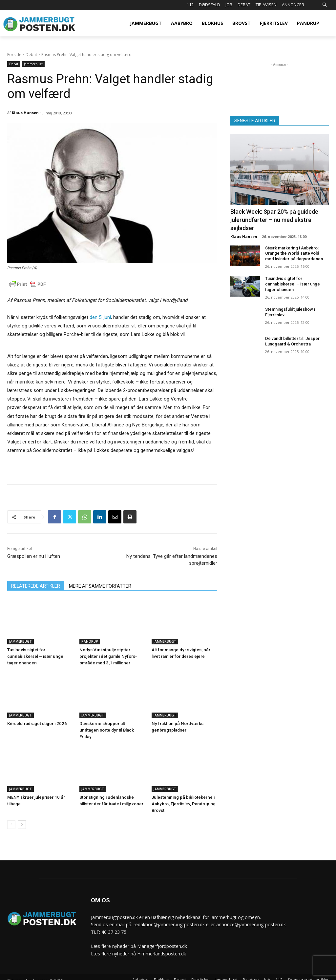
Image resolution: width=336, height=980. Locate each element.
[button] (324, 5)
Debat (31, 55)
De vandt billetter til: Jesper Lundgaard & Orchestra (292, 341)
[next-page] (22, 818)
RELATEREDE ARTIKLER (36, 586)
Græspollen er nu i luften (34, 556)
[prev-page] (11, 818)
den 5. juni (100, 317)
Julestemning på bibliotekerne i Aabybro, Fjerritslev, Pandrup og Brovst (183, 797)
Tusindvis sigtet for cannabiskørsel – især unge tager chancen (35, 656)
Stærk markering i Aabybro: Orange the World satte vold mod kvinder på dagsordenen (294, 254)
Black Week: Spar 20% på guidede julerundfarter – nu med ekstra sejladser (274, 220)
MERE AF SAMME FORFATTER (100, 586)
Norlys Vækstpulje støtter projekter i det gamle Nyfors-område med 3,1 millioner (108, 656)
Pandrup (90, 641)
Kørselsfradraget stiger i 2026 (36, 724)
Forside (14, 55)
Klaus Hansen (25, 113)
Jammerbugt (33, 64)
